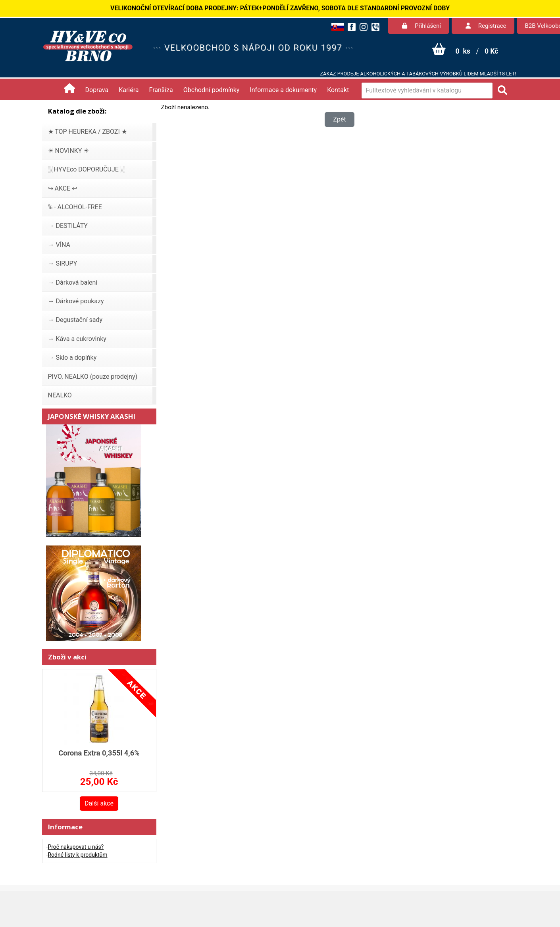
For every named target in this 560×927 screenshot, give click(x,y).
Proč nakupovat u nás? (76, 847)
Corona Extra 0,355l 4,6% (99, 753)
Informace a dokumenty (283, 90)
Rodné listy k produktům (77, 855)
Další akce (99, 803)
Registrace (486, 26)
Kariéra (129, 90)
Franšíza (161, 90)
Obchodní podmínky (212, 90)
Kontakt (338, 90)
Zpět (339, 119)
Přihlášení (421, 26)
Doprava (97, 90)
